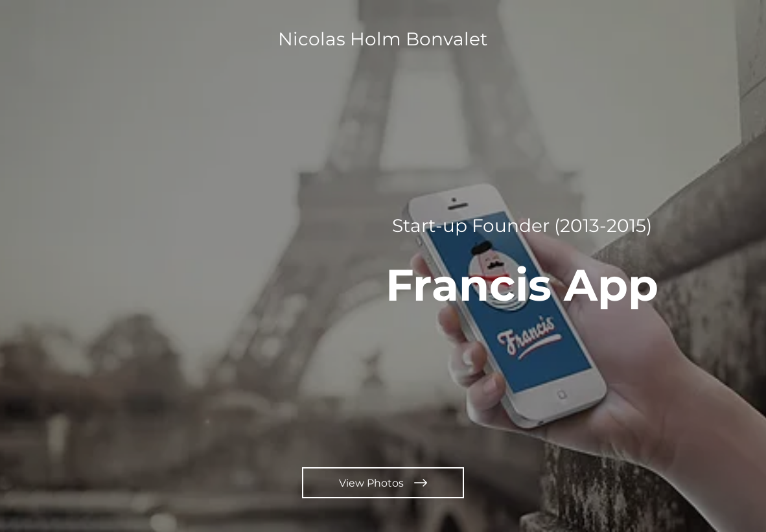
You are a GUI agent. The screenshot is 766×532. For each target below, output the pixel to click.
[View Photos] (383, 483)
